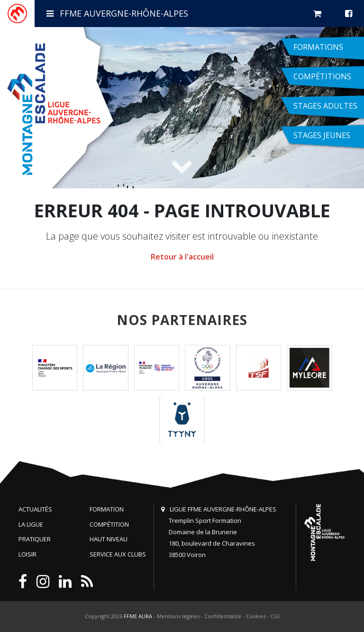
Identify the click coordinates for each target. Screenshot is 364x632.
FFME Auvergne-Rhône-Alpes (117, 13)
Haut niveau (109, 539)
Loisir (27, 554)
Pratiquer (35, 539)
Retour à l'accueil (182, 257)
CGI (275, 616)
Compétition (109, 524)
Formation (107, 509)
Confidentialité (223, 616)
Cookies (256, 616)
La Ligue (31, 524)
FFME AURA (138, 616)
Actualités (35, 509)
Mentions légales (178, 616)
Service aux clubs (118, 554)
